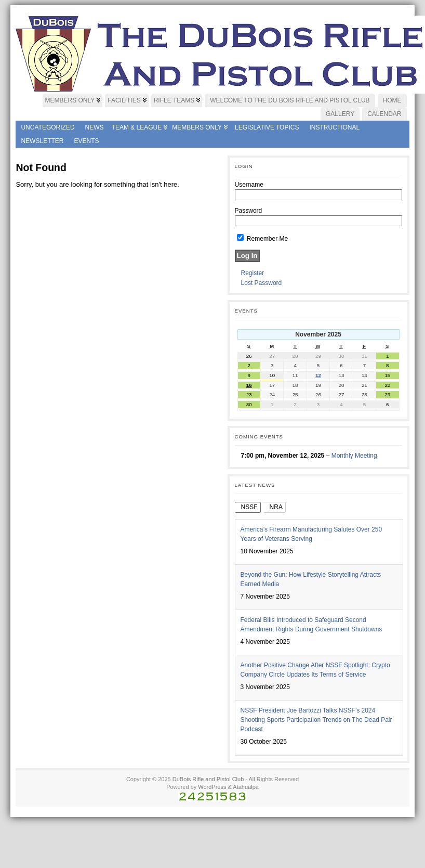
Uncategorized (48, 127)
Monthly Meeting (354, 456)
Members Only (197, 127)
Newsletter (42, 141)
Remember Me (263, 239)
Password (249, 211)
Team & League (137, 127)
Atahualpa (246, 787)
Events (86, 141)
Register (253, 273)
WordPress (212, 787)
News (95, 127)
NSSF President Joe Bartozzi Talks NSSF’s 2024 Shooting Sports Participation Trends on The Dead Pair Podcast (316, 720)
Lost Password (262, 283)
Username (249, 185)
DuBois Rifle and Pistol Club (208, 779)
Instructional (334, 127)
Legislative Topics (267, 127)
